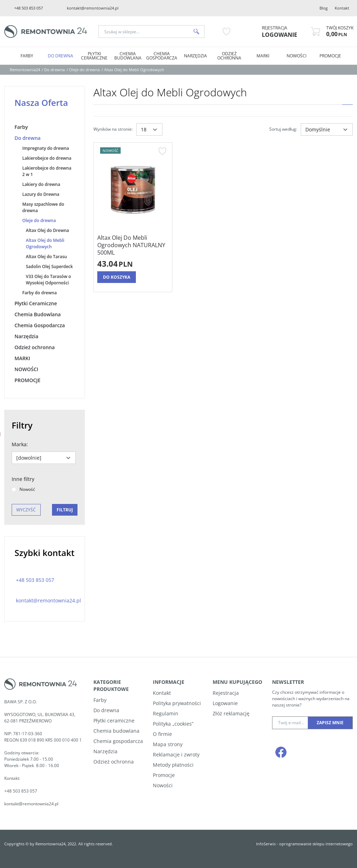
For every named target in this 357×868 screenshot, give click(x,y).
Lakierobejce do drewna (47, 158)
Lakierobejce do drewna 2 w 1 (47, 171)
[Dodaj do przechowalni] (162, 151)
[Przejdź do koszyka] (340, 32)
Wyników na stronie (113, 129)
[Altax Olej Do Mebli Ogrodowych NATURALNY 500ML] (133, 245)
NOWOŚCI (296, 56)
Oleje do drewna (39, 220)
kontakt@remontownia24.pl (93, 8)
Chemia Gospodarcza (162, 56)
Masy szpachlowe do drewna (43, 207)
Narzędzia (195, 56)
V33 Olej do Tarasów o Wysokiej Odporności (48, 280)
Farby (27, 56)
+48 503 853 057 (28, 8)
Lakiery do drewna (41, 184)
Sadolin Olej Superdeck (49, 266)
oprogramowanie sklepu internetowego (316, 844)
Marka (20, 444)
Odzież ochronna (229, 56)
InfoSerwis (266, 844)
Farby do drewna (39, 293)
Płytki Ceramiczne (94, 56)
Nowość (23, 489)
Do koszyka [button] (117, 277)
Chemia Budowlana (128, 56)
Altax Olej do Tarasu (46, 257)
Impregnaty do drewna (46, 148)
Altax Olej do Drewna (47, 230)
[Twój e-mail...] (290, 723)
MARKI (263, 56)
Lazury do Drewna (41, 194)
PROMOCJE (330, 56)
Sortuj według (283, 129)
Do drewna (61, 56)
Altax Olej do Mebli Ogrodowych (45, 243)
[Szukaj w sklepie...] (144, 32)
